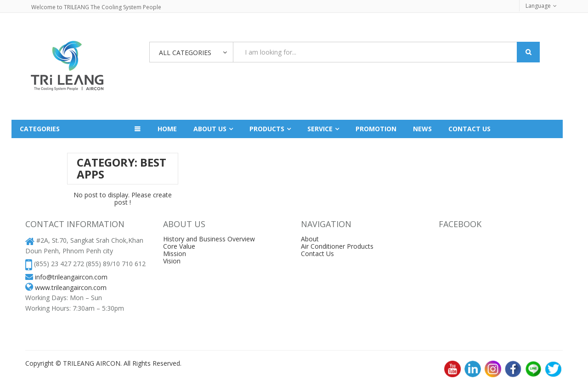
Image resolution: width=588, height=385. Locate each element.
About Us (210, 129)
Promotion (376, 129)
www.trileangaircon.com (71, 287)
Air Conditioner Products (337, 246)
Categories (40, 129)
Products (267, 129)
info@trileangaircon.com (71, 277)
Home (167, 129)
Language (538, 6)
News (422, 129)
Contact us (469, 129)
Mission (175, 254)
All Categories (185, 53)
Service (320, 129)
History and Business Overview (209, 239)
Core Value (179, 246)
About (310, 239)
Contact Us (317, 254)
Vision (172, 261)
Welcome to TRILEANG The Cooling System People (96, 7)
